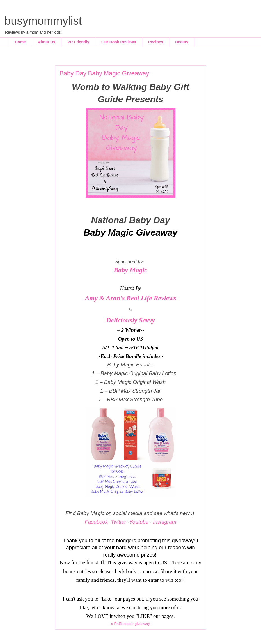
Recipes (156, 42)
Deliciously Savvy (130, 320)
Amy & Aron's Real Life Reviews (130, 298)
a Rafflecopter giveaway (131, 624)
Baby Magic (130, 270)
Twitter (119, 522)
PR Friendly (78, 42)
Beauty (182, 42)
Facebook (96, 522)
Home (20, 42)
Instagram (165, 522)
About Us (47, 42)
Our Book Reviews (119, 42)
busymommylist (43, 21)
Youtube (139, 522)
